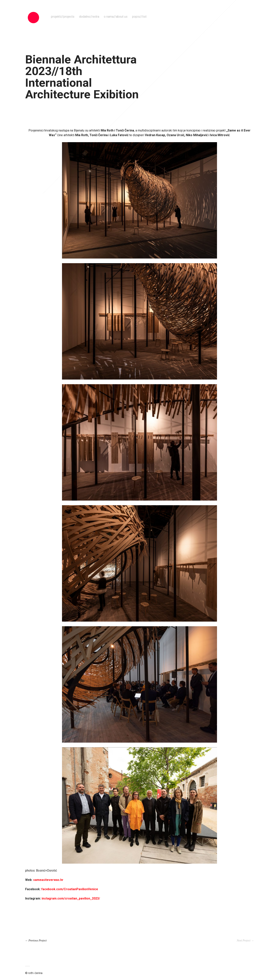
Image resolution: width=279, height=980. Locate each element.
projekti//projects (63, 17)
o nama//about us (116, 17)
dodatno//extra (89, 17)
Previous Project (38, 940)
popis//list (139, 17)
